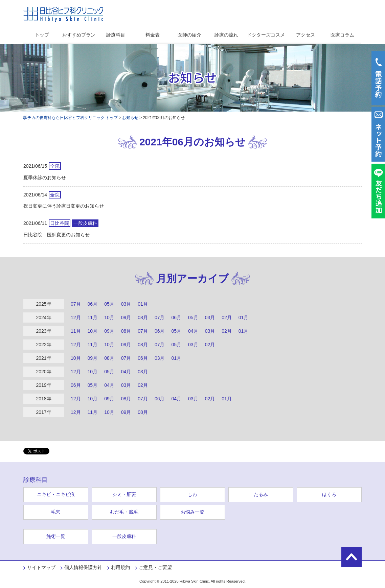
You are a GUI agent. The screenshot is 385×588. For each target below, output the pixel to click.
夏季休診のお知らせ (45, 178)
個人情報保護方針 (83, 567)
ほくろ (329, 494)
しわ (192, 494)
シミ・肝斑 (124, 494)
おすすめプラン (79, 35)
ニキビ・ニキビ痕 (56, 494)
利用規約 (120, 567)
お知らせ (130, 118)
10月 (109, 317)
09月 (126, 317)
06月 (93, 304)
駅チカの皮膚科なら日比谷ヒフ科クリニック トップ (71, 118)
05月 (109, 304)
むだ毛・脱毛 (124, 512)
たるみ (261, 494)
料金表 (153, 35)
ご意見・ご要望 (155, 567)
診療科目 (116, 35)
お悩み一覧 (192, 512)
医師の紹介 (189, 35)
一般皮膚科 (124, 536)
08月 (143, 317)
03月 (126, 304)
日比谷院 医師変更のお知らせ (56, 235)
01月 (143, 304)
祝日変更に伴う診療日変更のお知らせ (64, 206)
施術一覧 (56, 536)
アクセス (305, 35)
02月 (227, 317)
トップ (42, 35)
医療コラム (342, 35)
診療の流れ (226, 35)
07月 (76, 304)
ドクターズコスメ (266, 35)
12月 (76, 317)
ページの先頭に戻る (352, 557)
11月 (93, 317)
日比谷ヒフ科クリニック (63, 14)
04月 (193, 331)
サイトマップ (41, 567)
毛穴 (56, 512)
